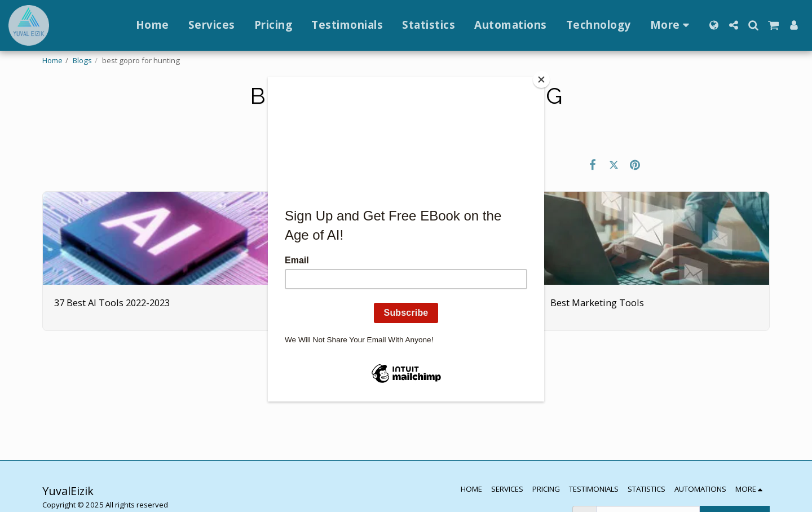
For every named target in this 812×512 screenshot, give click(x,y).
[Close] (541, 80)
